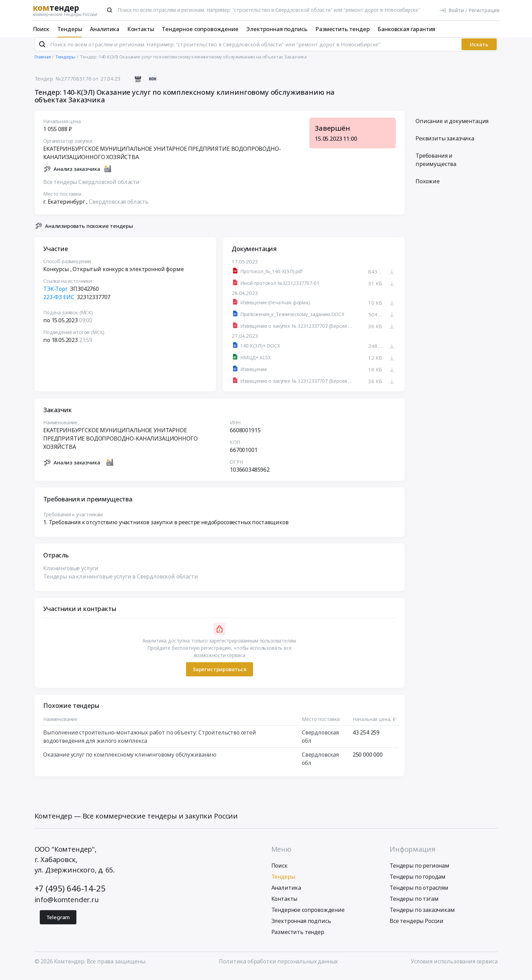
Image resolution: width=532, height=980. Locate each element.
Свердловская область (119, 207)
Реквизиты (445, 144)
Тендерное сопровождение (200, 29)
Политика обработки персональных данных (278, 967)
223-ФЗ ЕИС (59, 303)
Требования (436, 166)
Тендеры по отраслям (419, 894)
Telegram (58, 923)
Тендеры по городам (418, 882)
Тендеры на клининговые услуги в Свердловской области (121, 582)
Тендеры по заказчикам (422, 916)
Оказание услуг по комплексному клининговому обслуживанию (130, 760)
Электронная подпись (277, 29)
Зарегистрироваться (219, 675)
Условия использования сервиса (454, 967)
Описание (452, 127)
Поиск (41, 29)
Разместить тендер (342, 29)
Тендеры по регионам (419, 871)
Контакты (141, 29)
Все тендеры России (417, 927)
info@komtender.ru (67, 905)
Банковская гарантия (406, 29)
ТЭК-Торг (55, 295)
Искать (479, 50)
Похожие (428, 187)
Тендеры (70, 29)
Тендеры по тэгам (414, 905)
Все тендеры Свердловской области (91, 187)
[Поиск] (110, 10)
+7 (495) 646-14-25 (70, 894)
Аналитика (105, 29)
